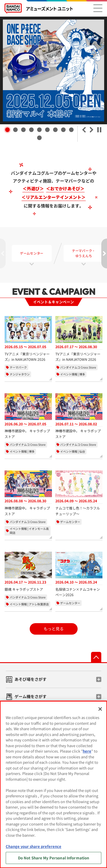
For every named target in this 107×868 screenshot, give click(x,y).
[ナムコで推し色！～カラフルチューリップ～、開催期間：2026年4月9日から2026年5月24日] (79, 493)
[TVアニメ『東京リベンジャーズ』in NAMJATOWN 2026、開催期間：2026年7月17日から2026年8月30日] (79, 339)
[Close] (100, 709)
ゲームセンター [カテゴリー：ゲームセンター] (70, 522)
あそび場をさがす (31, 679)
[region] (53, 784)
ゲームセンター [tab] (32, 253)
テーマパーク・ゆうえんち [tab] (84, 253)
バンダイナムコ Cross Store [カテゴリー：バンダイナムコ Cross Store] (78, 367)
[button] (7, 130)
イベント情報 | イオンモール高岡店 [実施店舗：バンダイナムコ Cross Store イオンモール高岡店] (29, 531)
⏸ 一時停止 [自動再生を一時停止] (99, 130)
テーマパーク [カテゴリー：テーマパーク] (18, 367)
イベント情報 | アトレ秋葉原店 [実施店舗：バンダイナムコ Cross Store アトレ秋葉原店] (29, 604)
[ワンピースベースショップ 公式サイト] (53, 70)
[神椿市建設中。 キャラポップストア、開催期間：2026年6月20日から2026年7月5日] (28, 416)
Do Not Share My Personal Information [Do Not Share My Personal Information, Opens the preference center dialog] (54, 858)
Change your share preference (34, 846)
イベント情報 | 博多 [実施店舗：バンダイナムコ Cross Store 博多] (73, 374)
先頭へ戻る (96, 657)
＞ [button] (92, 130)
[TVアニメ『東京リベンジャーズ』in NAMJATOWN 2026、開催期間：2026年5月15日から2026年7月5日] (28, 339)
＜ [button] (84, 130)
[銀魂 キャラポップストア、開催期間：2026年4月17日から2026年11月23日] (28, 572)
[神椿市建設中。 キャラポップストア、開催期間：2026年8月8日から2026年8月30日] (28, 493)
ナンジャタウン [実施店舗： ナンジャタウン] (20, 374)
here (87, 751)
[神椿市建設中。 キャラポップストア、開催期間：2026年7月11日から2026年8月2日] (79, 416)
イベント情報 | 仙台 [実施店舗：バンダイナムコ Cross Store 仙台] (73, 451)
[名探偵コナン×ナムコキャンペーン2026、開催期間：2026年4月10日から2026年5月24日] (79, 575)
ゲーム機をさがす (31, 696)
